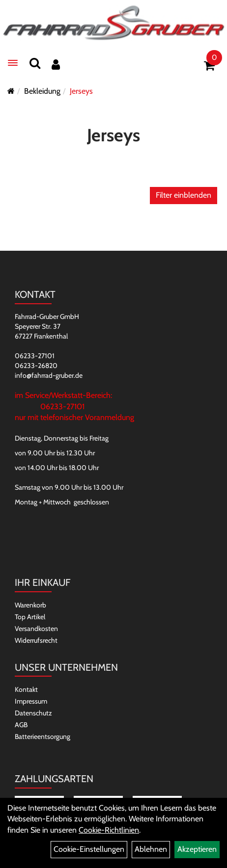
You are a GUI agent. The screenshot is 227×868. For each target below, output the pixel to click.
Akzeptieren (197, 849)
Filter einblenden (184, 195)
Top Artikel (30, 617)
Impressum (31, 701)
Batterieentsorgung (43, 736)
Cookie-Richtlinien (109, 830)
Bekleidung (42, 91)
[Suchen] (35, 63)
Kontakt (26, 689)
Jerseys (81, 91)
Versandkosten (36, 629)
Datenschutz (33, 713)
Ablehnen (151, 849)
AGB (21, 725)
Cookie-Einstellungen (89, 849)
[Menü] (13, 63)
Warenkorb (30, 605)
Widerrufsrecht (36, 640)
